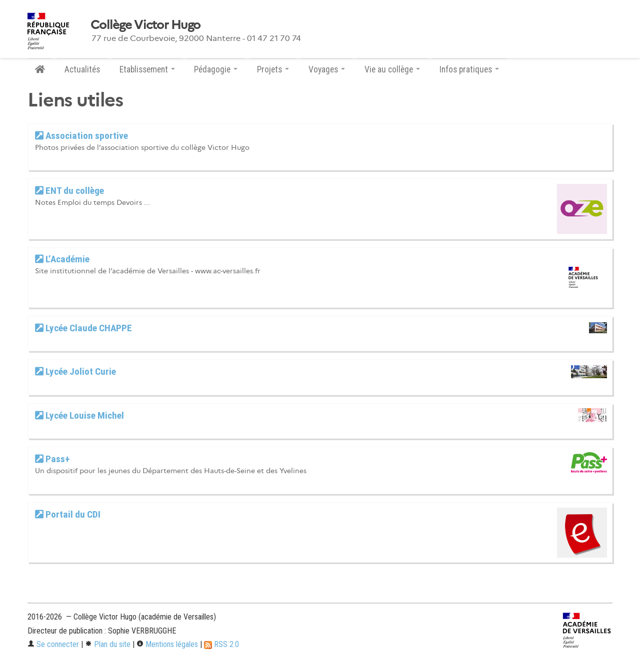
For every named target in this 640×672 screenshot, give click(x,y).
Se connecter (53, 644)
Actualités (82, 69)
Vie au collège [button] (392, 69)
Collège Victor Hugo (145, 25)
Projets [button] (273, 69)
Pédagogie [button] (216, 69)
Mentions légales (167, 644)
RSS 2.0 (221, 644)
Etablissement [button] (147, 69)
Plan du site (108, 644)
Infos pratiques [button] (469, 69)
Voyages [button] (327, 69)
